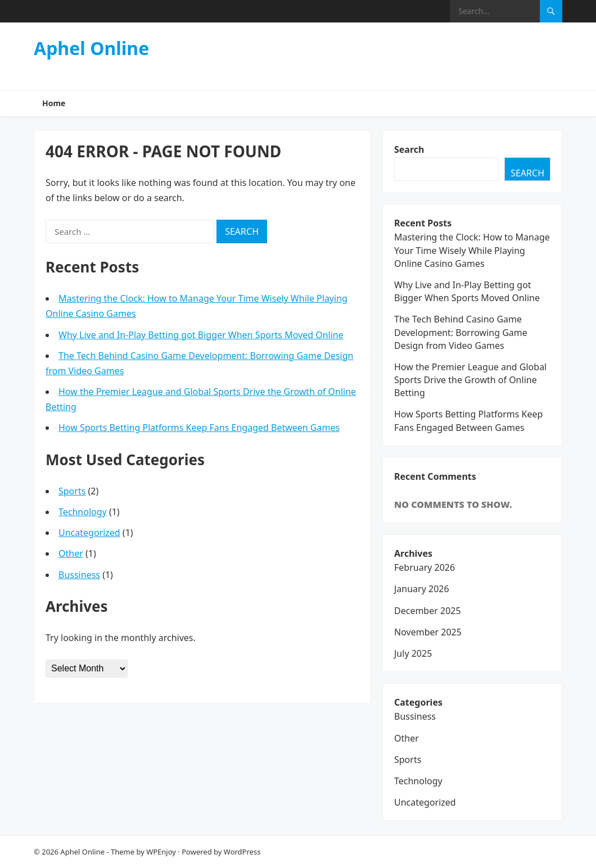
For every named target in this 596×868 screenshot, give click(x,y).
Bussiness (79, 575)
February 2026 (425, 567)
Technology (83, 512)
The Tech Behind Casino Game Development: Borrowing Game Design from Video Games (461, 332)
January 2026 (422, 589)
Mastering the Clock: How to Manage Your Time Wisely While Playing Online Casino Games (472, 250)
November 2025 (428, 632)
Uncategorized (89, 533)
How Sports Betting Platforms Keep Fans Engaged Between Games (199, 428)
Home (54, 103)
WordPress (242, 852)
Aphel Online (91, 48)
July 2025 (413, 653)
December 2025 (428, 611)
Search (409, 149)
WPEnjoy (161, 852)
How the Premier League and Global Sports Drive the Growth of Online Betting (470, 380)
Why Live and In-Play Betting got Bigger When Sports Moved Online (201, 335)
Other (71, 553)
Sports (72, 491)
